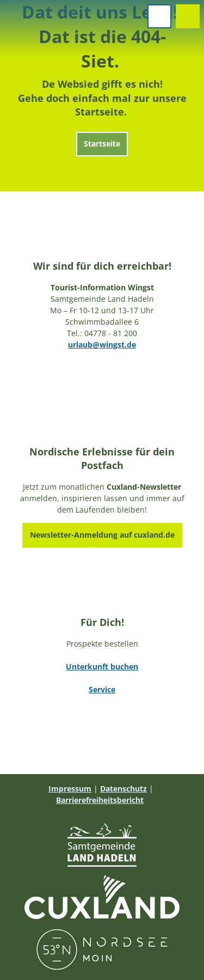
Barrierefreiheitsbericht (100, 800)
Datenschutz (123, 789)
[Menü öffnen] (159, 16)
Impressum (70, 789)
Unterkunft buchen (102, 666)
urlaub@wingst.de (102, 345)
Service (102, 689)
